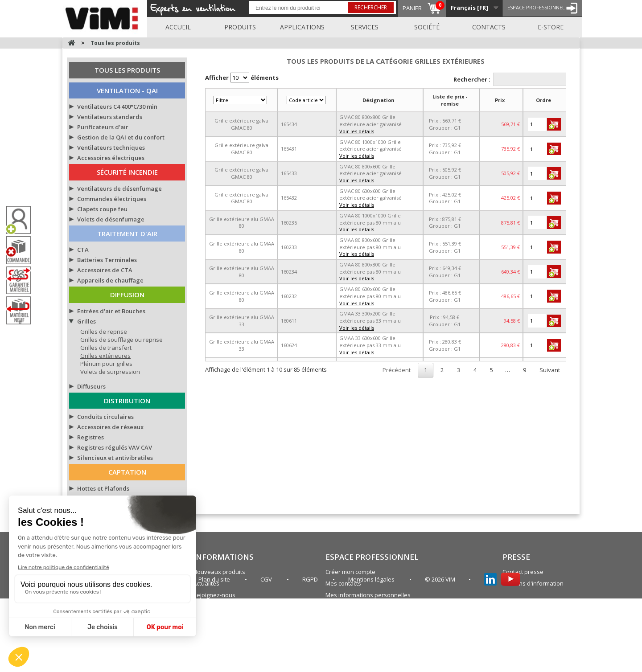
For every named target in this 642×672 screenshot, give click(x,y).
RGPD (311, 653)
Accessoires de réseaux (110, 427)
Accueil (178, 27)
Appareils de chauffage (110, 280)
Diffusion (127, 295)
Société (427, 27)
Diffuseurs (91, 386)
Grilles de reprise (104, 332)
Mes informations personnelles (368, 595)
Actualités (206, 583)
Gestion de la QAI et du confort (121, 137)
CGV (267, 653)
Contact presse (523, 572)
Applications (302, 27)
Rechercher (371, 7)
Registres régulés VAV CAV (115, 447)
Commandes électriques (112, 199)
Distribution (127, 401)
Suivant (550, 370)
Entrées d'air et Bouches (111, 311)
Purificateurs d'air (103, 127)
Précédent (397, 370)
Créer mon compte (350, 572)
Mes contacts (343, 583)
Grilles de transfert (106, 348)
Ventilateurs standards (110, 117)
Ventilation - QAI (127, 90)
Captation (127, 472)
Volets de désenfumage (111, 219)
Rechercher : (510, 79)
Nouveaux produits (219, 572)
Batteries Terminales (107, 260)
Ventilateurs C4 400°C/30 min (117, 107)
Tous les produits (127, 70)
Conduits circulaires (105, 417)
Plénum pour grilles (106, 364)
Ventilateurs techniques (111, 148)
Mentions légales (372, 653)
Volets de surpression (110, 372)
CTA (83, 250)
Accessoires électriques (111, 158)
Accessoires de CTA (105, 270)
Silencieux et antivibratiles (115, 458)
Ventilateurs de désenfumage (119, 188)
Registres (91, 437)
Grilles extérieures (105, 356)
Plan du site (341, 606)
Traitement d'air (127, 234)
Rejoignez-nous (214, 595)
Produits (240, 27)
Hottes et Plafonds (103, 488)
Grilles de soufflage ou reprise (121, 340)
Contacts (489, 27)
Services (365, 27)
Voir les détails (357, 131)
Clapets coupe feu (102, 209)
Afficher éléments (242, 78)
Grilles (86, 321)
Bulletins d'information (533, 583)
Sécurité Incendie (127, 172)
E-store (551, 27)
